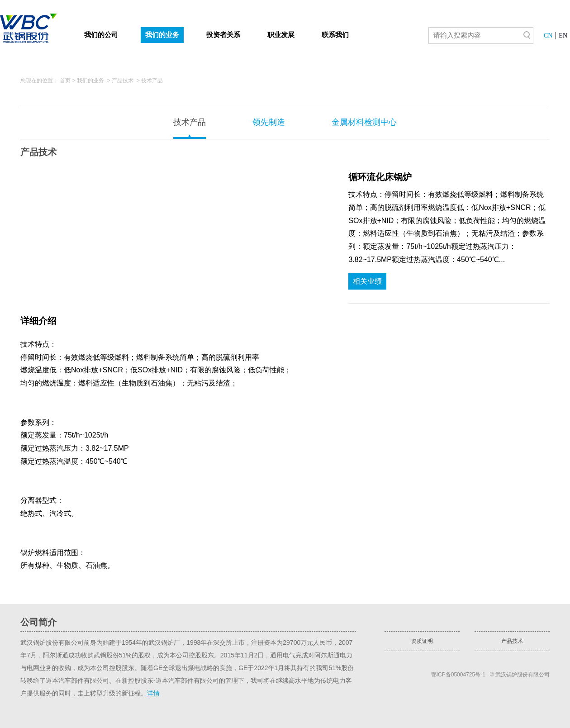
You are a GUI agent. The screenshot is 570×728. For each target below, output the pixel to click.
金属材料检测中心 (364, 122)
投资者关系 (223, 35)
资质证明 (422, 641)
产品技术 (123, 81)
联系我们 (335, 35)
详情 (153, 693)
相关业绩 (367, 281)
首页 (65, 81)
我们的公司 (101, 35)
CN (548, 36)
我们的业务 (162, 35)
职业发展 (281, 35)
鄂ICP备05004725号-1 (458, 675)
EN (563, 36)
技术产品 (152, 81)
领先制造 (269, 122)
